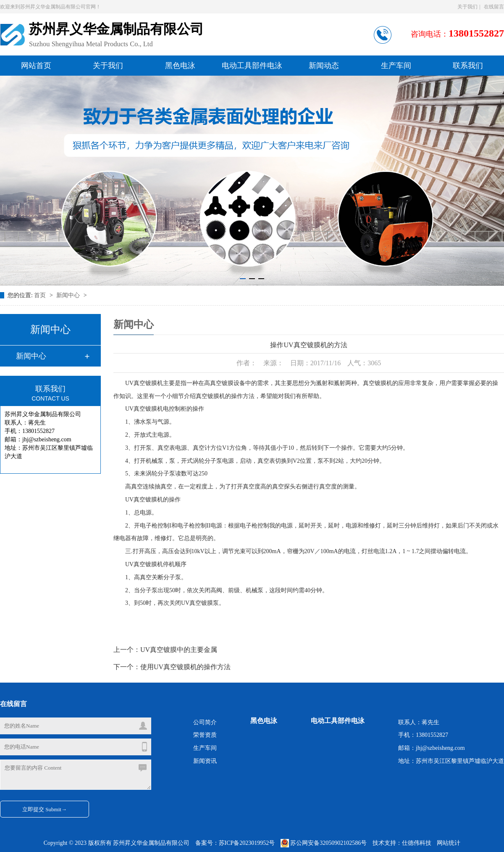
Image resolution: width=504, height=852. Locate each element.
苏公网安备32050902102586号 (324, 843)
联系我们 (468, 66)
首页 (41, 295)
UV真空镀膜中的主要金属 (179, 650)
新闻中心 (69, 295)
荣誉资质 (205, 735)
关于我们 (467, 7)
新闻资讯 (205, 761)
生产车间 (396, 66)
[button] (243, 279)
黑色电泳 (180, 66)
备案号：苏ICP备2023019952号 (235, 843)
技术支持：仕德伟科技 (402, 843)
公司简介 (205, 722)
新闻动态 (324, 66)
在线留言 (494, 7)
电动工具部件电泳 (252, 66)
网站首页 (36, 66)
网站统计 (449, 843)
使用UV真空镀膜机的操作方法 (185, 667)
